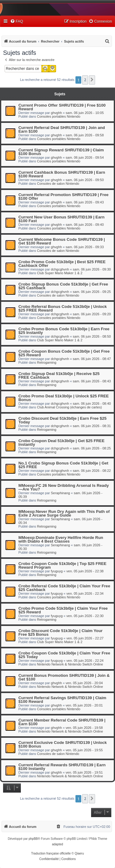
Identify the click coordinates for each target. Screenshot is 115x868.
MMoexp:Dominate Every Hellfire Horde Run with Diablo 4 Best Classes (61, 539)
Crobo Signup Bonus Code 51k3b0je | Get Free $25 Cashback (63, 286)
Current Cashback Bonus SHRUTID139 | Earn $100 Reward (62, 174)
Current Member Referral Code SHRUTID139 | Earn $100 (62, 722)
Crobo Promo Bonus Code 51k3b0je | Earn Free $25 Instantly (64, 331)
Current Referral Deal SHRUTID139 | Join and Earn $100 (62, 129)
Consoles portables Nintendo (59, 116)
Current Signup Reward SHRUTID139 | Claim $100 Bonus (61, 152)
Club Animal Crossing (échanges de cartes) (70, 407)
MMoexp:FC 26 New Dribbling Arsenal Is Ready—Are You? (64, 487)
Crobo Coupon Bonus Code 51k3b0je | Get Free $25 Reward (64, 353)
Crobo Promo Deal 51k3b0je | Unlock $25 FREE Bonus (64, 398)
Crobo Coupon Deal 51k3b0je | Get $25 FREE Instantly (61, 443)
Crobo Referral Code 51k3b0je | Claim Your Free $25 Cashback (64, 588)
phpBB (33, 839)
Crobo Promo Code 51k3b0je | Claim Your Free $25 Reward (63, 610)
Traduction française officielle (51, 853)
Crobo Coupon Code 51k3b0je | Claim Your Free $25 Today (64, 655)
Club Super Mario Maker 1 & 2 (60, 273)
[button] (92, 80)
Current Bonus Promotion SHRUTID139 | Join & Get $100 (64, 677)
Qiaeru (79, 853)
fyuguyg (57, 571)
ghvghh (56, 113)
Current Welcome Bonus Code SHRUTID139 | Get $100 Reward (62, 241)
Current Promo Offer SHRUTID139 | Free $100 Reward (62, 107)
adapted (57, 844)
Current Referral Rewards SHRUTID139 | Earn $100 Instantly (62, 767)
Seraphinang (60, 493)
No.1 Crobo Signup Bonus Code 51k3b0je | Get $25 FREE (63, 465)
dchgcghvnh (60, 269)
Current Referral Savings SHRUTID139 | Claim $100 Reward (62, 700)
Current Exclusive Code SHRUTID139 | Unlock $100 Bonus (63, 744)
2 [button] (85, 80)
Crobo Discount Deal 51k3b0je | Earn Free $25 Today (62, 420)
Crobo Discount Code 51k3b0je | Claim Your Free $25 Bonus (60, 633)
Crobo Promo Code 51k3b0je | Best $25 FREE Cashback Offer (62, 264)
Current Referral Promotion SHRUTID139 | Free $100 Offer (63, 197)
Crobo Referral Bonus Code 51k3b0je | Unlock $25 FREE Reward (63, 308)
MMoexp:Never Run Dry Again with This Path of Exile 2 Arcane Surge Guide (64, 513)
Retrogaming (47, 362)
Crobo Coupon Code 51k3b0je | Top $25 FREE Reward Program (62, 565)
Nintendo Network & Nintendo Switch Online (70, 664)
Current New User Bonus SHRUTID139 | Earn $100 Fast (61, 219)
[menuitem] (17, 22)
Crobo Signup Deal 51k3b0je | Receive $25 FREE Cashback (59, 375)
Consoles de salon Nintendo (58, 184)
